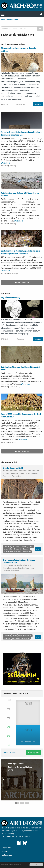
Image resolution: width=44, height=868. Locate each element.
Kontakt (5, 851)
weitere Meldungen (22, 282)
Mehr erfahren (10, 753)
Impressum (6, 848)
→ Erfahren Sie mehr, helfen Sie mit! (16, 836)
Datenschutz (7, 855)
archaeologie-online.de (10, 20)
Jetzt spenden (33, 753)
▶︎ (41, 780)
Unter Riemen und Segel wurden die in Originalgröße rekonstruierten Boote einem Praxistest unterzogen (19, 568)
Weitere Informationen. (22, 866)
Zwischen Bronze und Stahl (13, 468)
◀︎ (4, 780)
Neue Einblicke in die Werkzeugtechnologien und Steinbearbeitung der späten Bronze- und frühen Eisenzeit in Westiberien (21, 473)
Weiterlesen (38, 104)
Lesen (38, 549)
